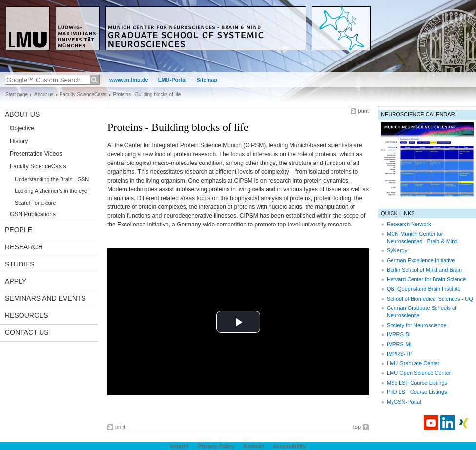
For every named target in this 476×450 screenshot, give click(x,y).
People (19, 230)
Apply (16, 281)
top (357, 427)
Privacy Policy (216, 446)
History (19, 141)
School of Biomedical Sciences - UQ (430, 299)
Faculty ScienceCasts (83, 94)
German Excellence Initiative (421, 260)
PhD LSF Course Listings (417, 392)
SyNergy (397, 250)
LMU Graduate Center (413, 363)
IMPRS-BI (399, 334)
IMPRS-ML (400, 344)
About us (44, 94)
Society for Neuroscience (416, 325)
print (363, 111)
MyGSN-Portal (404, 402)
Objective (22, 128)
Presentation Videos (36, 154)
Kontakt (254, 446)
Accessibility (289, 446)
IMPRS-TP (400, 354)
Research (24, 247)
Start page (17, 94)
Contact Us (27, 332)
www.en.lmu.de (129, 80)
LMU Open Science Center (419, 373)
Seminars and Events (45, 298)
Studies (20, 264)
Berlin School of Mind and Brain (424, 270)
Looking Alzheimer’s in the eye (51, 191)
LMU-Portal (173, 80)
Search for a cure (35, 203)
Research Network (409, 224)
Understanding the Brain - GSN (52, 179)
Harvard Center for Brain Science (426, 279)
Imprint (179, 446)
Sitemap (207, 80)
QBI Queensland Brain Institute (424, 289)
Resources (27, 315)
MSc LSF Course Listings (417, 383)
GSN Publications (33, 214)
